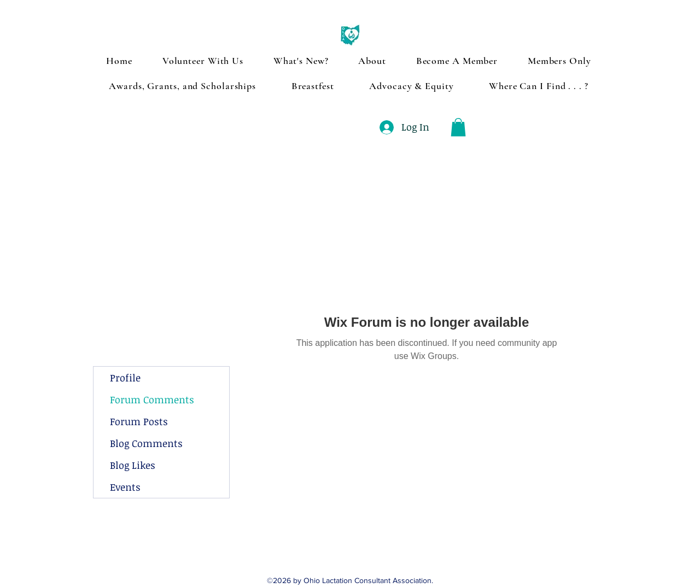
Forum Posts (139, 421)
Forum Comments (152, 399)
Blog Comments (146, 443)
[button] (458, 127)
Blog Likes (133, 465)
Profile (125, 378)
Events (125, 487)
